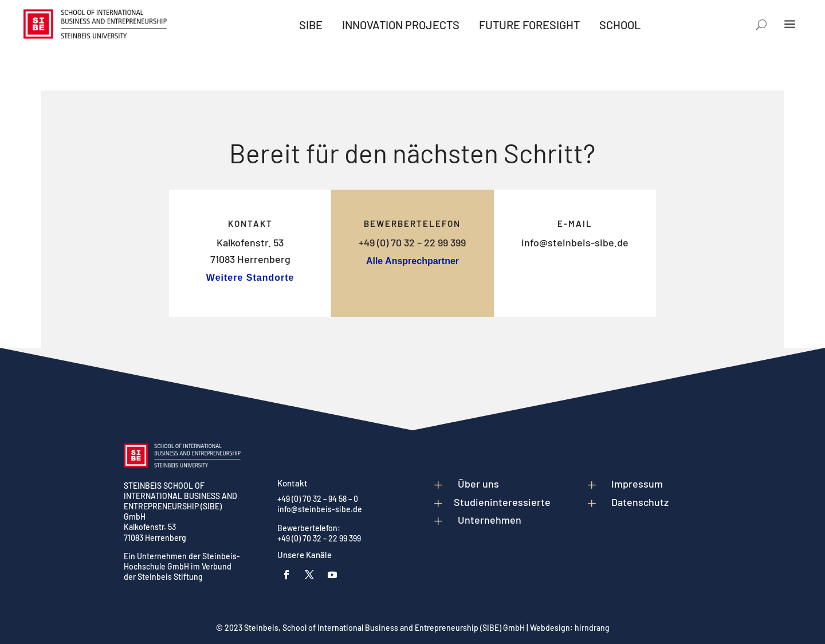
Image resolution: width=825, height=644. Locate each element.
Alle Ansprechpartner (412, 261)
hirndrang (592, 628)
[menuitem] (311, 25)
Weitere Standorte (250, 278)
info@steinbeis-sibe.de (575, 242)
